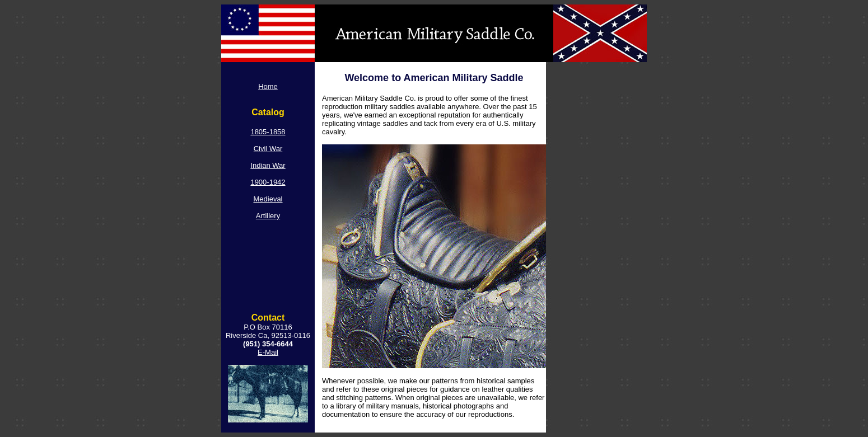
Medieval (268, 199)
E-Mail (268, 352)
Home (268, 86)
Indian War (268, 165)
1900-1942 (268, 182)
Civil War (268, 149)
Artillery (268, 216)
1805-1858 (268, 132)
